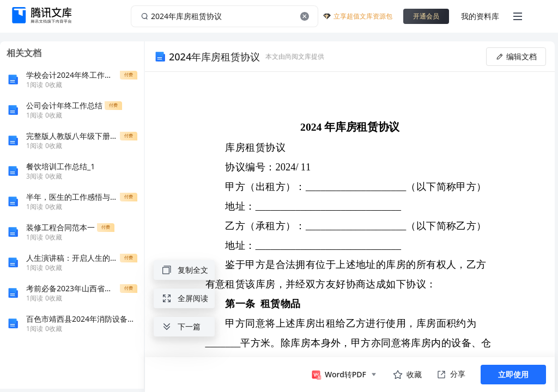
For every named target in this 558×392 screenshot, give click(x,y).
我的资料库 (480, 16)
